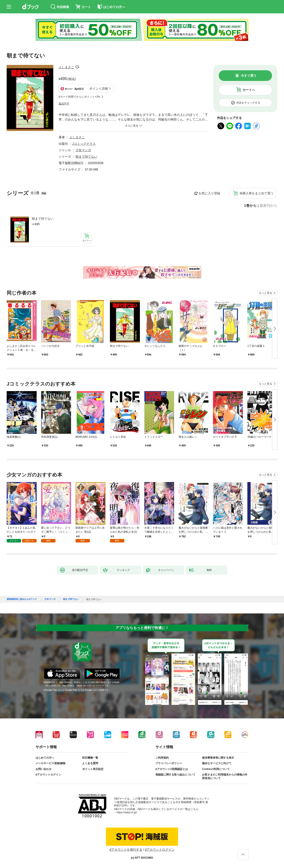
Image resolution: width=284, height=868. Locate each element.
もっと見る (266, 293)
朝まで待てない (43, 219)
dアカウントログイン (48, 775)
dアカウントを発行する (126, 850)
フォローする (77, 67)
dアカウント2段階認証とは (172, 769)
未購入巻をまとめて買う (256, 193)
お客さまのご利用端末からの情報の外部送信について (225, 776)
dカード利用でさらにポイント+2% (79, 97)
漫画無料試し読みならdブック (22, 599)
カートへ (249, 90)
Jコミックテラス (84, 144)
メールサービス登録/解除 (51, 763)
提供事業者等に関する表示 (218, 758)
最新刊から (268, 206)
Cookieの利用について (216, 769)
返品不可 (64, 104)
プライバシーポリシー (169, 763)
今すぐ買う (249, 76)
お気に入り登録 (209, 193)
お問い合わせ (44, 769)
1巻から (250, 206)
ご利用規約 (162, 758)
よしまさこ (66, 67)
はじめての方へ (45, 758)
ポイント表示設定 (93, 769)
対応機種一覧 (90, 758)
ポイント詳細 (99, 88)
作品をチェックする (248, 103)
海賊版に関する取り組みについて (175, 775)
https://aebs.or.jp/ (127, 812)
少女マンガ (83, 150)
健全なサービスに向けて (217, 763)
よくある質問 (90, 763)
